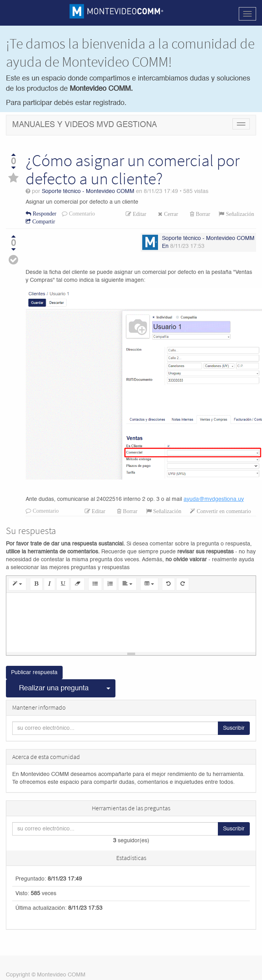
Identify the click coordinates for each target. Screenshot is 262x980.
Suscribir (234, 728)
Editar (139, 214)
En (165, 246)
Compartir (43, 221)
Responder (44, 214)
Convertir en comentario (223, 511)
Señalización (239, 214)
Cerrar (170, 214)
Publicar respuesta (34, 673)
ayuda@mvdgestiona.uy (214, 499)
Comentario (81, 214)
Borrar (202, 214)
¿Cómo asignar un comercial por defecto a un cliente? (133, 169)
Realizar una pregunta (54, 688)
